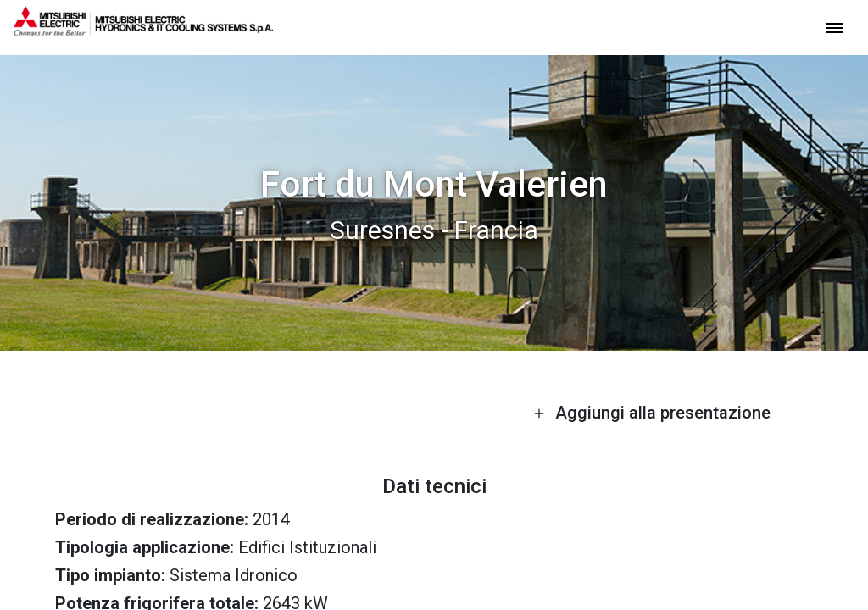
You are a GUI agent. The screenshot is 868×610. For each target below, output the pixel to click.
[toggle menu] (834, 27)
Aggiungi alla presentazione (652, 413)
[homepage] (143, 30)
